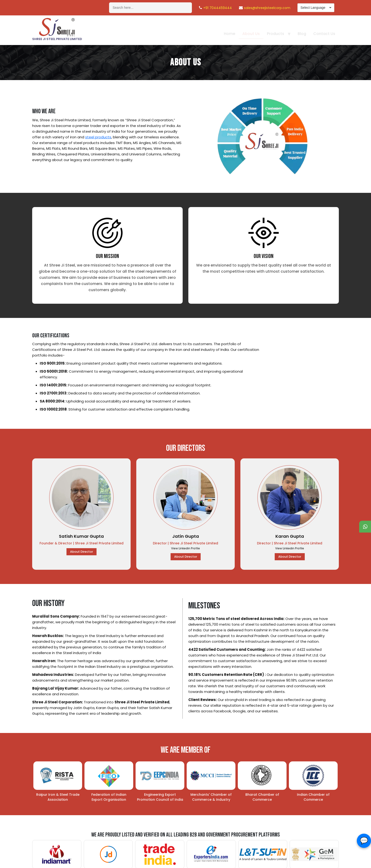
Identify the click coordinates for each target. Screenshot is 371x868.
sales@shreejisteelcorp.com (267, 8)
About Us (251, 29)
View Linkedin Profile (185, 548)
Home (230, 29)
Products (276, 29)
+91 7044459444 (218, 8)
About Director (82, 552)
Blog (302, 29)
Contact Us (324, 29)
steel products (98, 137)
